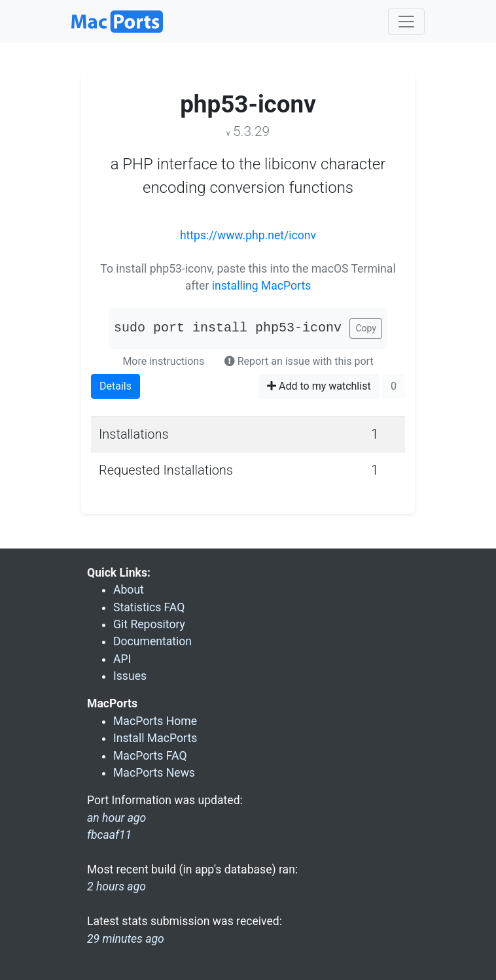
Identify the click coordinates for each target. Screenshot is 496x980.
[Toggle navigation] (406, 22)
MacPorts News (154, 773)
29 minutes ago (126, 939)
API (122, 659)
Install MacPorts (155, 738)
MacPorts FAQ (150, 756)
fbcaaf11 (109, 835)
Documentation (152, 641)
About (129, 590)
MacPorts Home (155, 721)
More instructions (163, 361)
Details (115, 386)
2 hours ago (116, 887)
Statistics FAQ (149, 607)
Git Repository (149, 624)
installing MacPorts (262, 286)
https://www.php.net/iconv (248, 235)
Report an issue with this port (299, 361)
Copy (366, 328)
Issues (130, 676)
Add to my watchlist (319, 386)
